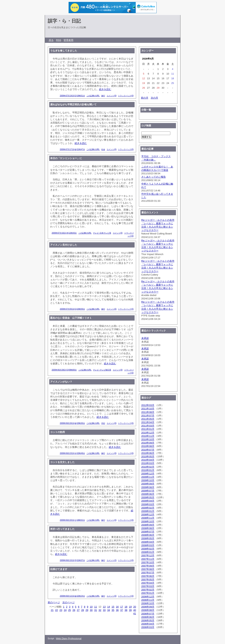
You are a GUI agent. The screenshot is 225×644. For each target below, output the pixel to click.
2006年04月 (148, 624)
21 (52, 610)
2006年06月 (148, 617)
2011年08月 (148, 412)
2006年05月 (148, 620)
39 (130, 610)
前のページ (54, 602)
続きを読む (105, 89)
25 (70, 610)
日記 (103, 423)
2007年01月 (148, 593)
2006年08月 (148, 610)
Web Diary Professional (69, 638)
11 (95, 607)
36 (117, 610)
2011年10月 (148, 409)
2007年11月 (148, 559)
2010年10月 (148, 439)
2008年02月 (148, 549)
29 (87, 610)
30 (91, 610)
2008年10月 (148, 521)
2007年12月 (148, 555)
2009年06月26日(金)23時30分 (72, 423)
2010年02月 (148, 467)
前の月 (145, 98)
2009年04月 (148, 501)
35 (113, 610)
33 (104, 610)
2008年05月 (148, 538)
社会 (103, 149)
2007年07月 (148, 573)
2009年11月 (148, 477)
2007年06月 (148, 576)
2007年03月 (148, 586)
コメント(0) (111, 96)
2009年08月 (148, 487)
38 (126, 610)
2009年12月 (148, 474)
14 (108, 607)
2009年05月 (148, 497)
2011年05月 (148, 419)
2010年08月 (148, 446)
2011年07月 (148, 416)
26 (74, 610)
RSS (59, 40)
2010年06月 (148, 453)
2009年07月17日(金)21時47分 (72, 149)
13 (104, 607)
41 (135, 613)
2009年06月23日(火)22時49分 (72, 453)
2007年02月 (148, 590)
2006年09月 (148, 607)
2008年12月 (148, 515)
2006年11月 (148, 600)
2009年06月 (148, 494)
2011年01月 (148, 429)
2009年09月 (148, 484)
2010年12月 (148, 433)
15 (113, 607)
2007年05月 (148, 579)
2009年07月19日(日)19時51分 (72, 96)
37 (122, 610)
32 (100, 610)
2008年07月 (148, 532)
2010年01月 (148, 470)
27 (78, 610)
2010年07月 (148, 450)
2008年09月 (148, 525)
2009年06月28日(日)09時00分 (64, 370)
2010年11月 (148, 436)
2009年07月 (148, 491)
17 (122, 607)
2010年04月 (148, 460)
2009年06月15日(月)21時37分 (72, 560)
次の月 (154, 98)
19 (130, 607)
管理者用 (68, 40)
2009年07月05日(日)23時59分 (72, 309)
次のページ (69, 602)
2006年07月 (148, 614)
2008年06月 (148, 535)
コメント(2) (111, 560)
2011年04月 (148, 422)
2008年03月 (148, 545)
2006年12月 (148, 597)
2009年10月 (148, 480)
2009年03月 (148, 504)
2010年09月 (148, 443)
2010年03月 (148, 463)
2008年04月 (148, 542)
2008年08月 (148, 528)
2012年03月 (148, 405)
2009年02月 (148, 508)
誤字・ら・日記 (64, 21)
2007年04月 (148, 583)
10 (91, 607)
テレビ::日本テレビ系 (102, 233)
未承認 (145, 338)
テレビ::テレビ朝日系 (102, 370)
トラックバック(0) (126, 96)
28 (83, 610)
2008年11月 (148, 518)
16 (117, 607)
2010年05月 (148, 456)
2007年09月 (148, 566)
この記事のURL (93, 96)
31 (95, 610)
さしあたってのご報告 (154, 177)
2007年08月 (148, 569)
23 (61, 610)
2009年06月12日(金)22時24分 (72, 596)
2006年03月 (148, 627)
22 (56, 610)
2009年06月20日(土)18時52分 (72, 520)
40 (135, 610)
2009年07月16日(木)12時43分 (64, 233)
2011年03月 (148, 426)
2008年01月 (148, 552)
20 (135, 607)
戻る (51, 40)
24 (65, 610)
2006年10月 (148, 603)
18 (126, 607)
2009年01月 (148, 511)
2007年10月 (148, 562)
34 (108, 610)
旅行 (103, 96)
